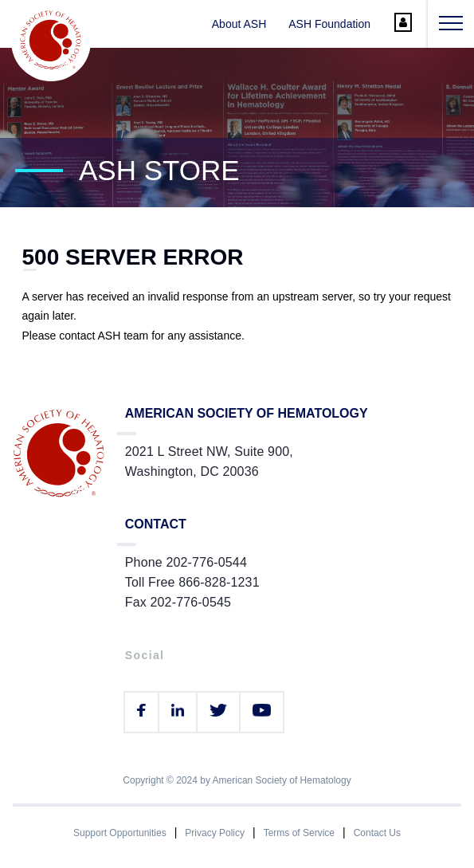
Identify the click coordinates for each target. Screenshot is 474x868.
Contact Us (377, 833)
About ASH (239, 24)
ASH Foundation (329, 24)
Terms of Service (299, 833)
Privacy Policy (215, 833)
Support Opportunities (120, 833)
